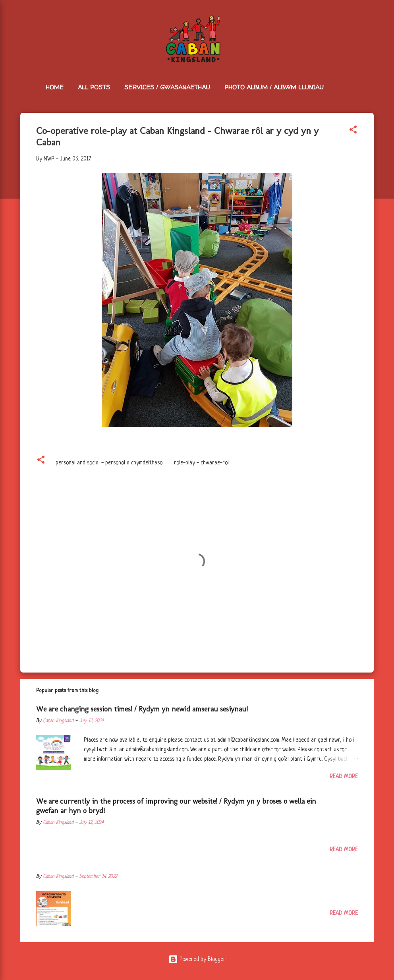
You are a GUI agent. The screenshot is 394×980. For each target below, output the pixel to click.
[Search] (369, 22)
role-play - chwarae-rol (201, 463)
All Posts (94, 87)
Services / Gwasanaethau (167, 87)
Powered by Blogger (197, 959)
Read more (344, 777)
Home (55, 87)
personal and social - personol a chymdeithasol (110, 463)
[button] (353, 131)
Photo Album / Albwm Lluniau (274, 87)
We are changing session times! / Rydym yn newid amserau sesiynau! (142, 709)
